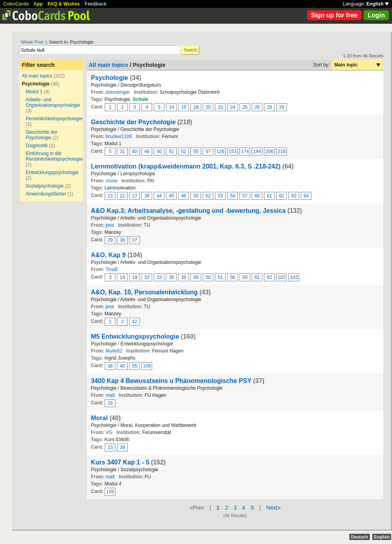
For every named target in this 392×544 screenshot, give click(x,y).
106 (147, 366)
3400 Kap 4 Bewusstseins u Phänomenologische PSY (171, 381)
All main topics (37, 76)
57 (208, 152)
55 (196, 152)
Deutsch (359, 537)
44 (159, 196)
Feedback (95, 4)
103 (294, 277)
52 (184, 152)
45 (171, 196)
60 (257, 196)
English (378, 4)
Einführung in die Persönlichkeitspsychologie (54, 156)
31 (122, 152)
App (38, 4)
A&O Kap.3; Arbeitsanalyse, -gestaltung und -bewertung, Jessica (188, 211)
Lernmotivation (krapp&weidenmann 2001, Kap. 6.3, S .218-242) (186, 166)
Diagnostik (37, 146)
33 (159, 277)
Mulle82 (114, 351)
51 (171, 152)
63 (294, 196)
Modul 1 (34, 92)
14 (171, 107)
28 (269, 107)
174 (245, 152)
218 (282, 152)
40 (135, 152)
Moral (99, 418)
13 (110, 196)
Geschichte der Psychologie (42, 135)
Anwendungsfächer (46, 194)
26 (257, 107)
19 (135, 277)
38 (147, 196)
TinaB (112, 269)
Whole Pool (32, 42)
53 (220, 196)
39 (184, 277)
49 (196, 277)
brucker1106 (119, 136)
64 (306, 196)
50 (159, 152)
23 (220, 107)
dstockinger (118, 92)
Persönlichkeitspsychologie (54, 119)
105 (110, 492)
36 (122, 240)
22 (147, 277)
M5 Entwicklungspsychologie (135, 336)
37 (135, 240)
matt (110, 395)
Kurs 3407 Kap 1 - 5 (120, 462)
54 (233, 196)
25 (245, 107)
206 (269, 152)
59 (245, 277)
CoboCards (16, 4)
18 (196, 107)
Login (376, 15)
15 (184, 107)
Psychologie (109, 78)
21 (122, 196)
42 (135, 322)
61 (269, 196)
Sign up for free (334, 15)
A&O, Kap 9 (108, 255)
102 (282, 277)
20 (208, 107)
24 (233, 107)
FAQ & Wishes (64, 4)
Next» (274, 508)
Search (190, 50)
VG (109, 432)
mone (111, 181)
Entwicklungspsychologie (52, 172)
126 (220, 152)
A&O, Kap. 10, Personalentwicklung (144, 292)
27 (135, 196)
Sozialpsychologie (45, 186)
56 (233, 277)
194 (257, 152)
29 (282, 107)
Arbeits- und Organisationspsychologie (53, 102)
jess (110, 225)
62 (282, 196)
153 (233, 152)
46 (147, 152)
